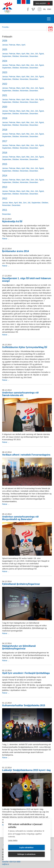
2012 (5, 199)
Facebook (27, 9)
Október (15, 56)
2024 (5, 61)
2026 (5, 41)
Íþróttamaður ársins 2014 (15, 251)
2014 (5, 176)
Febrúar (12, 45)
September (7, 56)
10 (50, 29)
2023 (5, 72)
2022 (5, 84)
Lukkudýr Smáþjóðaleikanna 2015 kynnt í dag (26, 770)
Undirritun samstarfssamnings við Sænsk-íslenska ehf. (20, 394)
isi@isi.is (6, 864)
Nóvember (24, 56)
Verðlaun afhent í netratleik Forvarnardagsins (26, 455)
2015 (5, 164)
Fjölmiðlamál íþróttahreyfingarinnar (21, 584)
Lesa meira (13, 840)
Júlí (36, 54)
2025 (5, 50)
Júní (32, 54)
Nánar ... (6, 239)
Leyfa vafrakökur (26, 848)
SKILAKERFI (41, 3)
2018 (5, 130)
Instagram (39, 9)
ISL (45, 9)
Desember (34, 56)
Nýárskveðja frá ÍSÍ (12, 221)
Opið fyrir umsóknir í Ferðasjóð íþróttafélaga (26, 673)
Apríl (23, 45)
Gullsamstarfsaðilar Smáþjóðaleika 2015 (24, 705)
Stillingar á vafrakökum (26, 854)
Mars (18, 45)
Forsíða (5, 27)
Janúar (5, 45)
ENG (49, 9)
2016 (5, 153)
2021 (5, 95)
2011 (5, 210)
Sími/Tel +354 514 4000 (11, 862)
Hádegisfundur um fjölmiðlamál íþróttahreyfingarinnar (19, 647)
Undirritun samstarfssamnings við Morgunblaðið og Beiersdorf (20, 518)
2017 (5, 141)
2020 (5, 107)
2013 (5, 187)
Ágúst (41, 54)
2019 (5, 118)
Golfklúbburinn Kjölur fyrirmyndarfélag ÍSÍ (25, 347)
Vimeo (33, 9)
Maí (28, 54)
